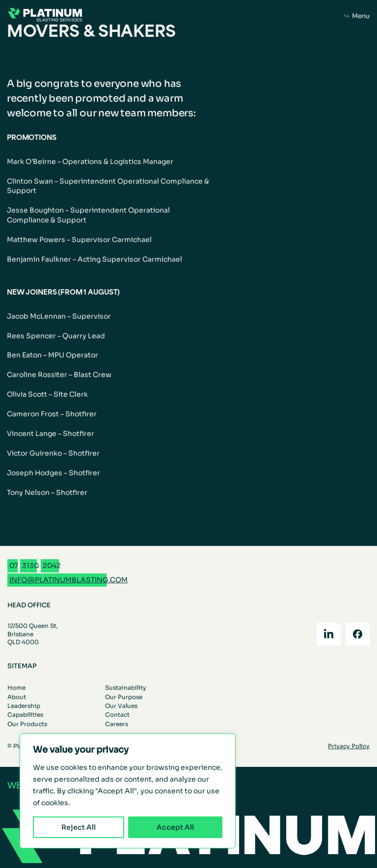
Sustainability (126, 688)
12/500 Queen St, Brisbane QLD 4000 (33, 634)
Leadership (24, 706)
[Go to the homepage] (45, 16)
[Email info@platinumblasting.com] (68, 580)
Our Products (27, 724)
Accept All (175, 827)
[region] (128, 791)
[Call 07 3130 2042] (35, 566)
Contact (117, 715)
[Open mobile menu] (357, 16)
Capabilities (25, 715)
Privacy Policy (349, 746)
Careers (117, 724)
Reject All (79, 827)
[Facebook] (358, 634)
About (17, 697)
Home (16, 688)
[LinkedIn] (329, 634)
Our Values (121, 706)
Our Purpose (124, 697)
